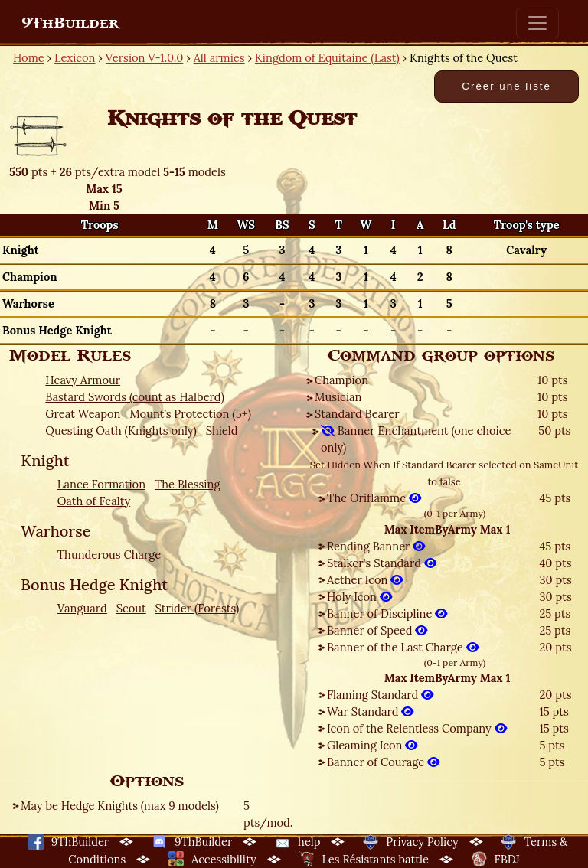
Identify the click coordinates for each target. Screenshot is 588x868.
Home (29, 58)
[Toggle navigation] (537, 23)
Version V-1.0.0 (145, 58)
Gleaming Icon (372, 745)
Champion (341, 380)
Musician (338, 397)
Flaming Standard (380, 695)
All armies (219, 58)
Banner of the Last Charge (403, 647)
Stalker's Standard (382, 563)
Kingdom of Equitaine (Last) (327, 58)
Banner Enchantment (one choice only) (416, 439)
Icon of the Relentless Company (417, 728)
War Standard (370, 711)
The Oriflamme (374, 498)
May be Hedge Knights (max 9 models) (120, 806)
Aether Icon (365, 580)
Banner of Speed (377, 630)
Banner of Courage (383, 762)
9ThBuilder (70, 23)
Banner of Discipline (387, 613)
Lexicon (75, 58)
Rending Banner (376, 546)
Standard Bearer (357, 414)
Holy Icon (359, 597)
